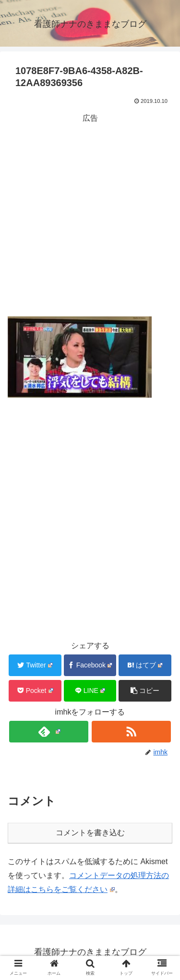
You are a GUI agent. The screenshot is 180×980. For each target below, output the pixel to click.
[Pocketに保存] (35, 691)
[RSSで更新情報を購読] (131, 732)
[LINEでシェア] (90, 691)
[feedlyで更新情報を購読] (49, 732)
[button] (145, 691)
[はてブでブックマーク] (145, 665)
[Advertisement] (90, 216)
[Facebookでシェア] (90, 665)
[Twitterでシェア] (35, 665)
